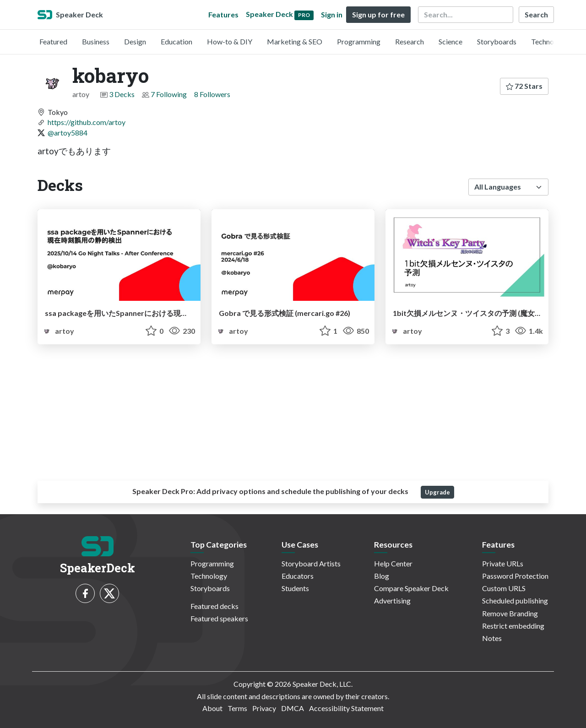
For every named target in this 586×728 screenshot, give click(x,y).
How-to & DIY (230, 41)
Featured (53, 41)
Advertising (392, 600)
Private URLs (503, 563)
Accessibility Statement (346, 708)
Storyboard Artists (311, 563)
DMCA (293, 708)
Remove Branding (510, 613)
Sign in (332, 14)
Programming (359, 41)
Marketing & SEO (295, 41)
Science (450, 41)
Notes (492, 638)
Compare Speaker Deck (411, 588)
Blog (382, 576)
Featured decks (214, 606)
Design (135, 41)
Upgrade (437, 492)
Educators (298, 576)
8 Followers (212, 94)
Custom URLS (504, 588)
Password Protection (515, 576)
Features (223, 14)
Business (96, 41)
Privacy (264, 708)
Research (410, 41)
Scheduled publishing (515, 600)
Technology (549, 41)
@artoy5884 (68, 133)
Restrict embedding (513, 626)
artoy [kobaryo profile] (58, 331)
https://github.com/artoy (87, 122)
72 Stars (524, 86)
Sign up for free (378, 14)
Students (295, 588)
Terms (237, 708)
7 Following (169, 94)
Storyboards (497, 41)
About (212, 708)
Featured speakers (219, 618)
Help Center (393, 563)
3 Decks (122, 94)
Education (176, 41)
